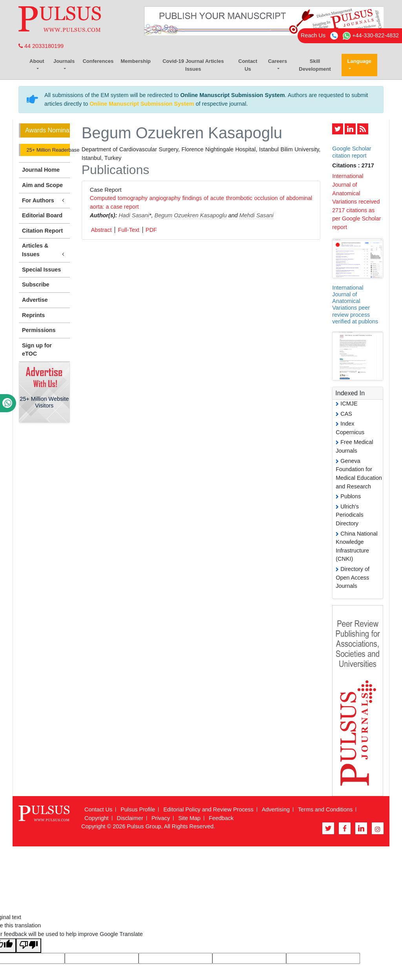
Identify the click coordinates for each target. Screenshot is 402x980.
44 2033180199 (41, 46)
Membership (136, 61)
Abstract (101, 230)
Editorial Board (42, 215)
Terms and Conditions (325, 809)
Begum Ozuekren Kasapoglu (190, 215)
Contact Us (248, 65)
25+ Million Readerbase (48, 150)
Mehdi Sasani (256, 215)
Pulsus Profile (138, 809)
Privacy (161, 818)
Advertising (276, 809)
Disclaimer (130, 818)
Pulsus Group (144, 826)
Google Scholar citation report (352, 152)
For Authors (44, 201)
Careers (278, 61)
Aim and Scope (42, 185)
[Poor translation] (29, 946)
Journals (64, 61)
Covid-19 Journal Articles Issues (193, 65)
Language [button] (359, 61)
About (37, 61)
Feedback (221, 818)
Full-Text (128, 230)
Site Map (189, 818)
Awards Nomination (48, 130)
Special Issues (41, 270)
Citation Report (42, 231)
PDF (151, 230)
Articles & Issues (44, 250)
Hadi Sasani (134, 215)
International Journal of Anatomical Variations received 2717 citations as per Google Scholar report (356, 202)
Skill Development (315, 65)
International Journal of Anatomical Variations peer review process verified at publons (355, 305)
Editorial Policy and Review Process (208, 809)
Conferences (98, 61)
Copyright (97, 818)
